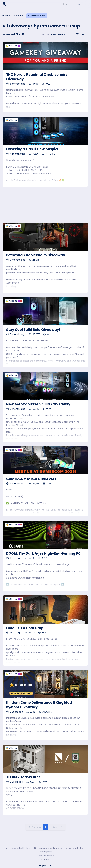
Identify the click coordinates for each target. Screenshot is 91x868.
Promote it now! (37, 16)
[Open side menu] (86, 4)
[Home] (5, 4)
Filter (81, 34)
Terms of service (46, 856)
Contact (46, 860)
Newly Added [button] (55, 34)
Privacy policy (46, 852)
